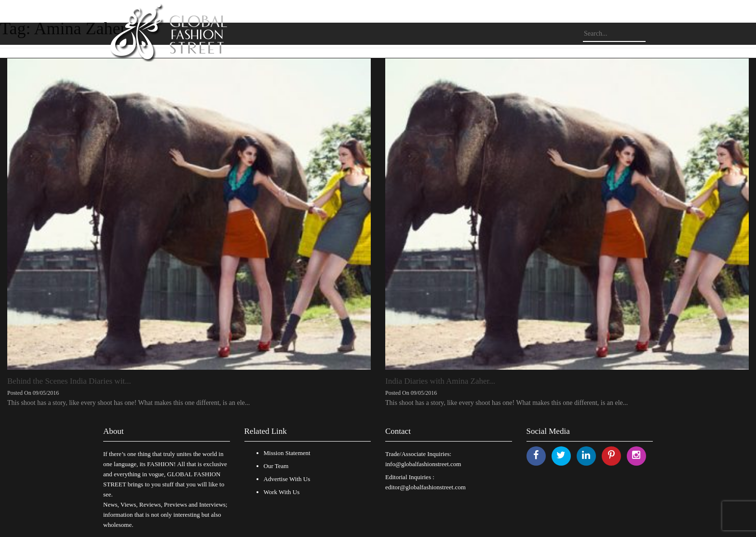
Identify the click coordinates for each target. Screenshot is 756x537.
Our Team (276, 466)
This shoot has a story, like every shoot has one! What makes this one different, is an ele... (128, 403)
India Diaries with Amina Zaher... (440, 381)
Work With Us (282, 492)
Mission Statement (287, 453)
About (114, 431)
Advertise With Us (287, 479)
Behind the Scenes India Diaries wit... (69, 381)
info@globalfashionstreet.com (423, 464)
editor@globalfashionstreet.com (425, 487)
